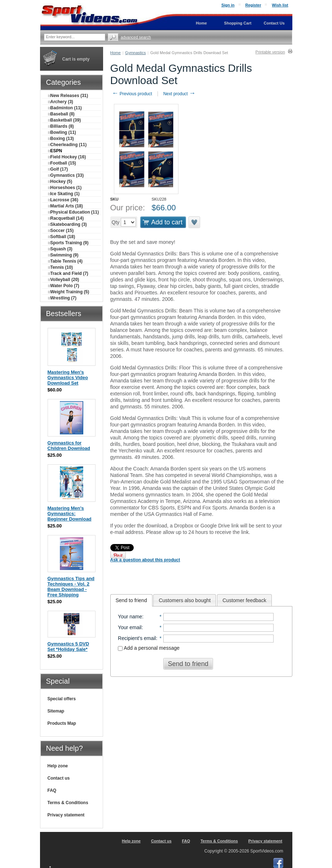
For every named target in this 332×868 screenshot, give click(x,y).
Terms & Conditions (68, 803)
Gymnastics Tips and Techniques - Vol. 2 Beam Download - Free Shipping (71, 587)
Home (116, 53)
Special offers (62, 699)
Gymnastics (135, 53)
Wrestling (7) (62, 298)
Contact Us (274, 23)
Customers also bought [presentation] (185, 600)
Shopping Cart (238, 23)
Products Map (62, 723)
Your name (130, 617)
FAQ (52, 790)
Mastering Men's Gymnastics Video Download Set (68, 378)
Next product (179, 94)
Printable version (270, 52)
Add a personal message (149, 648)
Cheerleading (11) (67, 145)
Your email (130, 627)
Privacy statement (66, 815)
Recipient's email (137, 638)
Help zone (58, 766)
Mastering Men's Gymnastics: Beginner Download (70, 514)
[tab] (131, 600)
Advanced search (136, 37)
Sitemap (56, 711)
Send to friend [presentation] (131, 600)
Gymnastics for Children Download (69, 446)
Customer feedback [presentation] (244, 600)
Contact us (59, 778)
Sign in (228, 5)
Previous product (132, 94)
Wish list (280, 5)
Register (253, 5)
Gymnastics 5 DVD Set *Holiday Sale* (68, 646)
